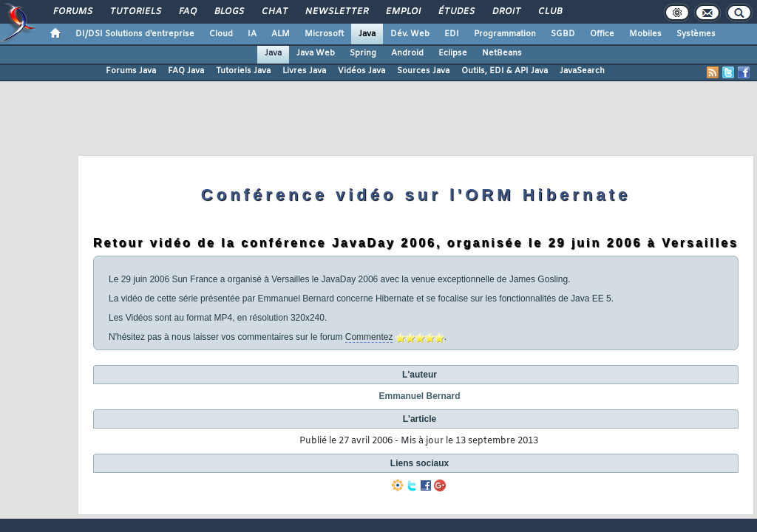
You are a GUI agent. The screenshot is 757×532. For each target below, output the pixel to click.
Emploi (403, 12)
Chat (274, 12)
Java (367, 34)
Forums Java (131, 71)
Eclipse (453, 53)
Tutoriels (135, 12)
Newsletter (336, 12)
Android (407, 53)
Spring (363, 53)
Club (549, 12)
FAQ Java (186, 71)
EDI (452, 34)
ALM (281, 34)
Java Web (316, 53)
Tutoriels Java (243, 71)
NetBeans (502, 53)
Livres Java (304, 71)
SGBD (563, 34)
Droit (506, 12)
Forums (72, 12)
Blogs (228, 12)
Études (456, 12)
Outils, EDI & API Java (505, 71)
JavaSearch (582, 71)
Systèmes (696, 34)
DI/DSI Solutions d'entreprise (135, 34)
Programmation (505, 34)
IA (252, 34)
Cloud (221, 34)
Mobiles (645, 34)
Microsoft (324, 34)
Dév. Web (410, 34)
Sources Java (423, 71)
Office (602, 34)
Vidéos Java (361, 71)
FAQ (187, 12)
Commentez (369, 337)
